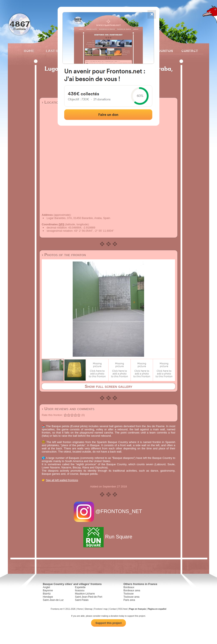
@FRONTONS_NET (109, 511)
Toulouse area (131, 597)
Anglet (46, 587)
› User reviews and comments (68, 409)
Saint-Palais (82, 600)
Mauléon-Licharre (85, 594)
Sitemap (88, 609)
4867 (20, 24)
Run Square (108, 537)
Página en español (157, 609)
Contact (189, 51)
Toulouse (128, 594)
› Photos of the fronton (64, 255)
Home (29, 51)
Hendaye (48, 597)
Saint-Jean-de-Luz (53, 600)
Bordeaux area (132, 590)
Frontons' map (101, 609)
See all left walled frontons (62, 480)
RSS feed (123, 609)
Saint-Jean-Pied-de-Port (89, 597)
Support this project (108, 623)
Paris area (129, 600)
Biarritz (47, 594)
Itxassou (80, 590)
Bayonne (48, 590)
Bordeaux (129, 587)
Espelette (80, 587)
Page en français (137, 609)
